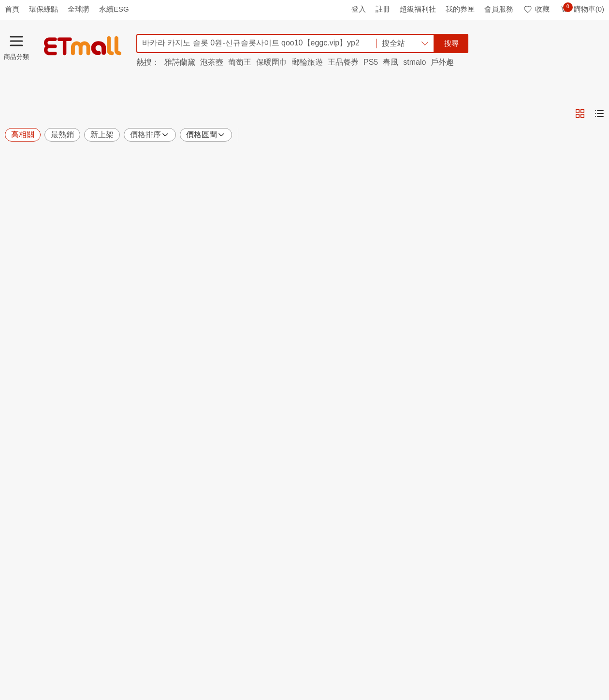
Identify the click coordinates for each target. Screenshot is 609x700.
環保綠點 (43, 9)
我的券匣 (460, 9)
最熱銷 (62, 135)
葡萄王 (240, 62)
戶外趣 (442, 62)
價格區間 (206, 135)
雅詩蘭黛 (180, 62)
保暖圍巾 (272, 62)
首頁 (12, 9)
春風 (391, 62)
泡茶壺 (212, 62)
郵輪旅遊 (307, 62)
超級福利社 (418, 9)
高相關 (23, 135)
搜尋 (451, 43)
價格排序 (150, 135)
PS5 (371, 62)
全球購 (79, 9)
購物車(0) (582, 9)
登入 (359, 9)
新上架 (102, 135)
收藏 (536, 9)
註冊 (383, 9)
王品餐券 (343, 62)
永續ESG (114, 9)
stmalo (414, 62)
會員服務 (499, 9)
